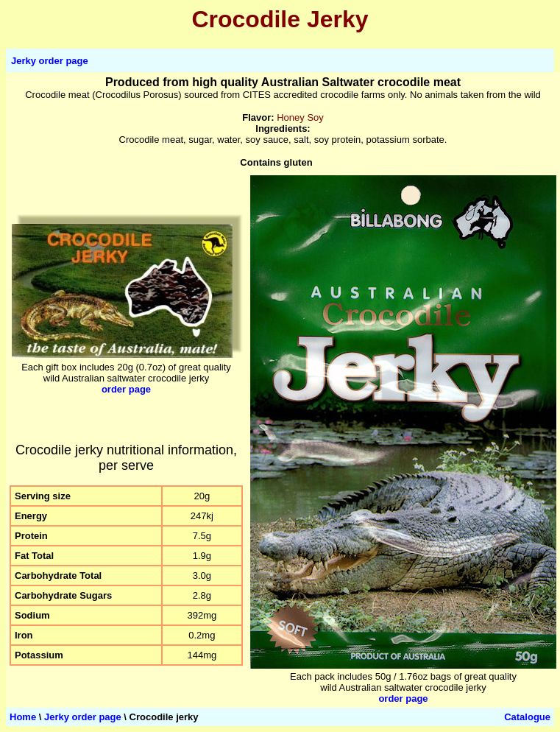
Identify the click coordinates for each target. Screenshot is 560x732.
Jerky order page (50, 61)
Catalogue (527, 717)
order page (126, 389)
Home (23, 717)
